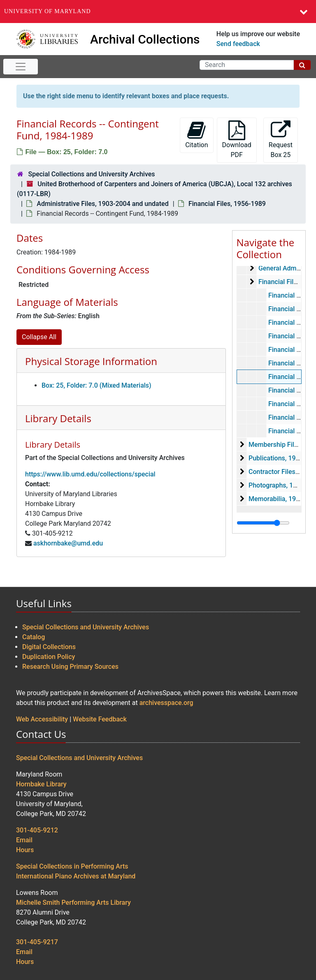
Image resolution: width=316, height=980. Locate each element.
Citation (196, 135)
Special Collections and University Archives (91, 174)
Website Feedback (100, 719)
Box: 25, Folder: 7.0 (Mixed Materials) (96, 385)
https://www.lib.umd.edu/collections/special (90, 474)
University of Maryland (48, 11)
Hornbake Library (41, 784)
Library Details (58, 418)
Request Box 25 (281, 140)
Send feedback (238, 44)
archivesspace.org (166, 703)
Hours (25, 850)
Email (24, 840)
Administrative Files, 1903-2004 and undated (102, 204)
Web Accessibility (42, 719)
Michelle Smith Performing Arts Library (73, 903)
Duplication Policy (49, 657)
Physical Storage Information (91, 361)
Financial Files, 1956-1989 (227, 204)
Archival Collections (145, 39)
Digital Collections (49, 647)
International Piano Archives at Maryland (76, 876)
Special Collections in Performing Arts (72, 866)
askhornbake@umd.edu (68, 543)
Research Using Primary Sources (70, 667)
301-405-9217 (37, 942)
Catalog (34, 637)
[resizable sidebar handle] (263, 523)
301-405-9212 (37, 830)
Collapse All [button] (39, 337)
